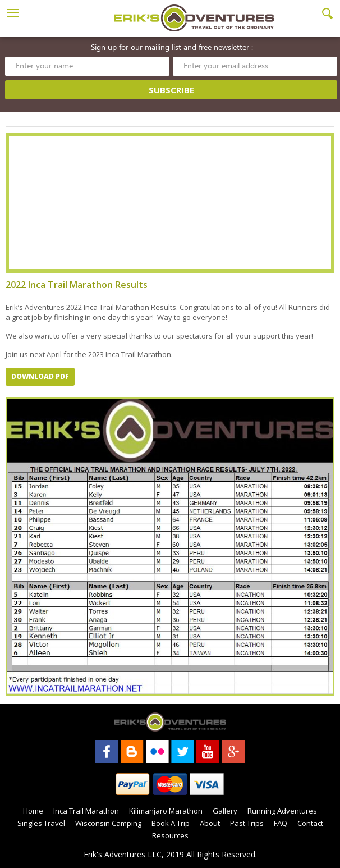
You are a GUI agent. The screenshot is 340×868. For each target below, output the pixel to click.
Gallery (225, 811)
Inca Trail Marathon (86, 811)
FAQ (281, 823)
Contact (310, 823)
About (210, 823)
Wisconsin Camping (108, 823)
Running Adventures (282, 811)
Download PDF (40, 376)
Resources (170, 835)
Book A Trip (171, 823)
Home (33, 811)
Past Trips (247, 823)
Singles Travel (41, 823)
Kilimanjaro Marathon (166, 811)
